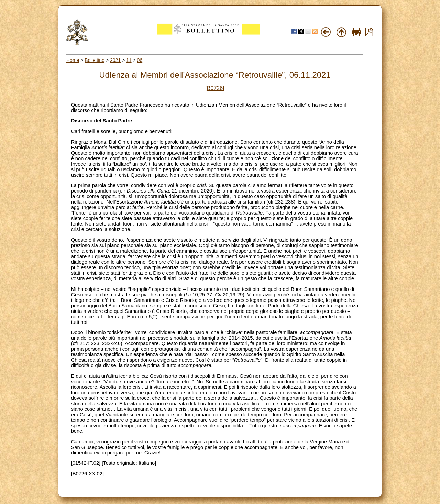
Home (73, 60)
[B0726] (215, 88)
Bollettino (95, 60)
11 (129, 60)
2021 (115, 60)
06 (140, 60)
